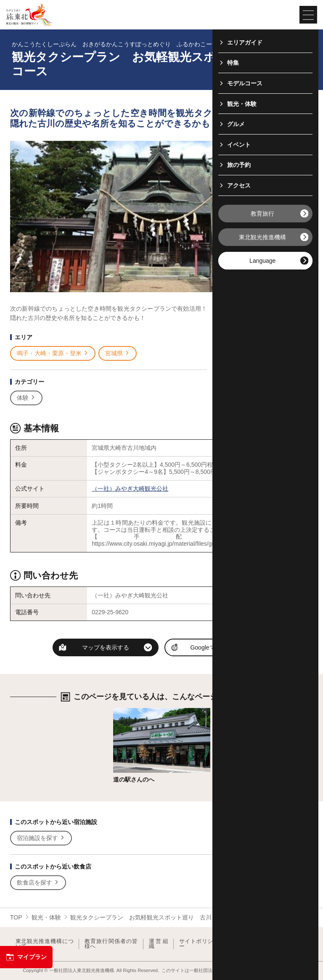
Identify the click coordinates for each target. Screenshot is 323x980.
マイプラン (26, 957)
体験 (26, 398)
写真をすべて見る (261, 313)
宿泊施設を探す (41, 838)
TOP (16, 917)
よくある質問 (293, 944)
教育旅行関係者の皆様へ (111, 944)
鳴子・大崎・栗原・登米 (53, 353)
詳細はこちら (131, 711)
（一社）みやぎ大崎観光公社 (130, 489)
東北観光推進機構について (45, 944)
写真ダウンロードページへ (265, 361)
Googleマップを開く (217, 647)
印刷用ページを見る (263, 337)
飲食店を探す (38, 883)
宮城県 (118, 353)
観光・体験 (46, 917)
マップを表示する (106, 647)
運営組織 (159, 944)
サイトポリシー (196, 944)
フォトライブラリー (246, 944)
